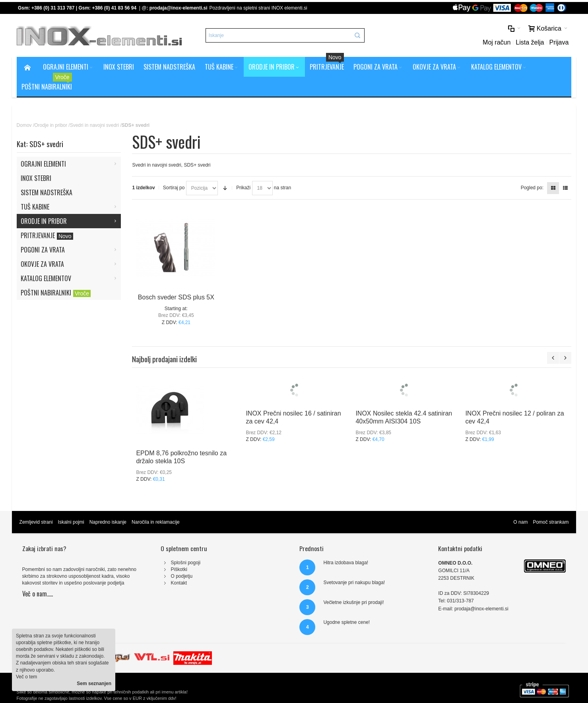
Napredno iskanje (108, 522)
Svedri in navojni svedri (94, 125)
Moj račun (497, 42)
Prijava (559, 42)
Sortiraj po (174, 188)
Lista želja (530, 42)
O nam (520, 522)
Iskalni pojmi (71, 522)
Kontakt (179, 583)
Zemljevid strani (36, 522)
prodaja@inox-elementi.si (179, 8)
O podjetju (181, 576)
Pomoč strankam (551, 522)
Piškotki (179, 569)
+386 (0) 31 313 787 (53, 8)
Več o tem (26, 677)
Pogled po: (532, 188)
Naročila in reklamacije (156, 522)
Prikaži (243, 188)
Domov (24, 125)
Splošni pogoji (185, 563)
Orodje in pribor (51, 125)
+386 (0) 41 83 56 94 (114, 8)
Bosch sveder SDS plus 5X (176, 297)
